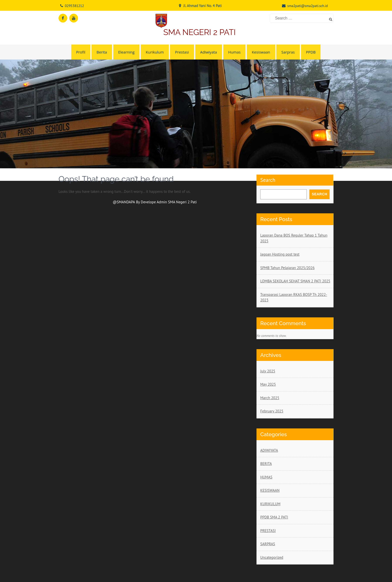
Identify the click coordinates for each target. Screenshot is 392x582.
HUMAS (266, 477)
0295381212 (74, 6)
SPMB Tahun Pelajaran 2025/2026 (287, 268)
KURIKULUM (270, 504)
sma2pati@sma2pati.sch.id (307, 6)
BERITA (266, 464)
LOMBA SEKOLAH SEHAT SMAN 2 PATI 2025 (295, 281)
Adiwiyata (209, 52)
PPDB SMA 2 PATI (274, 517)
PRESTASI (268, 531)
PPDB (311, 52)
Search (268, 180)
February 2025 (272, 411)
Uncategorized (272, 557)
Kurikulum (155, 52)
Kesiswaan (261, 52)
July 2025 (268, 371)
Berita (102, 52)
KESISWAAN (270, 490)
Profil (81, 52)
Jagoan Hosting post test (280, 254)
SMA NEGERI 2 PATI (199, 32)
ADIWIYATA (269, 450)
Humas (234, 52)
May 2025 (268, 384)
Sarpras (288, 52)
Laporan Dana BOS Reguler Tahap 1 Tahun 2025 (294, 238)
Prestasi (182, 52)
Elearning (126, 52)
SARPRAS (268, 544)
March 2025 (270, 398)
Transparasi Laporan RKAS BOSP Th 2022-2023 (294, 297)
